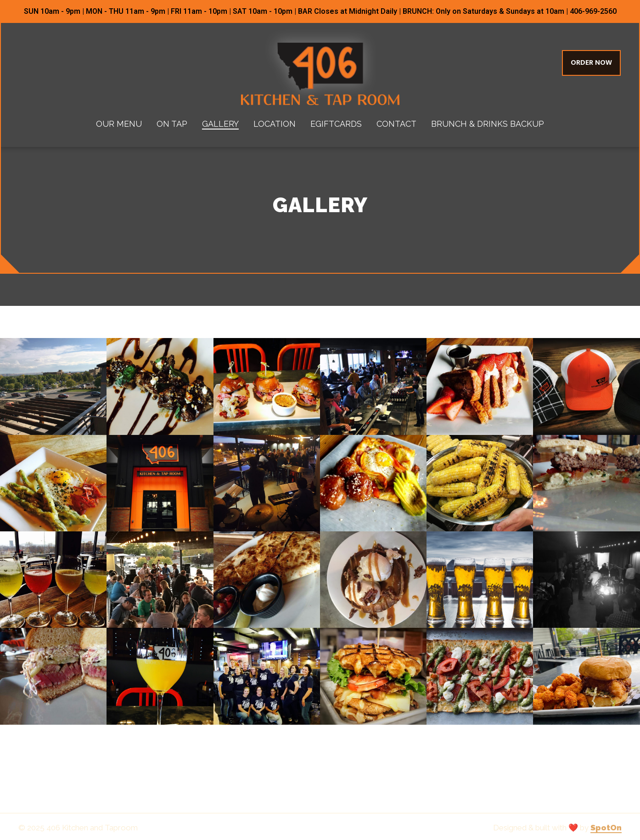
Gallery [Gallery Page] (220, 124)
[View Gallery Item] (53, 386)
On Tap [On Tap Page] (172, 124)
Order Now (591, 63)
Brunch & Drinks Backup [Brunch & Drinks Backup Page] (488, 124)
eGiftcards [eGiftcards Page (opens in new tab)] (336, 124)
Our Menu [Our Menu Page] (119, 124)
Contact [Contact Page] (396, 124)
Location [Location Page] (275, 124)
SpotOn (606, 828)
